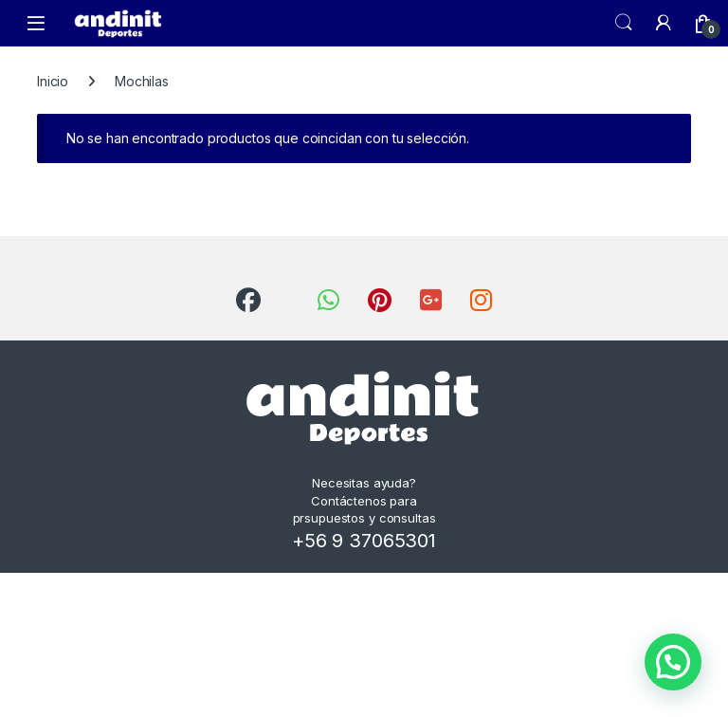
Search (624, 23)
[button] (673, 662)
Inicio (53, 81)
